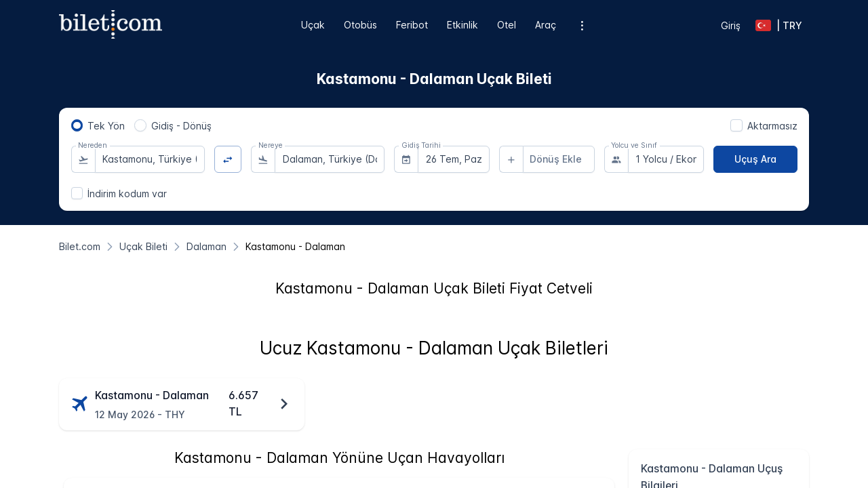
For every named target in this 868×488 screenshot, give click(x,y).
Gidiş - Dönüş (181, 126)
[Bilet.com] (80, 246)
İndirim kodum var (127, 194)
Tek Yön (106, 126)
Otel (507, 25)
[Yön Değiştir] (228, 160)
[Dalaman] (206, 246)
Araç (546, 25)
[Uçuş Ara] (755, 159)
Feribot (412, 25)
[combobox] (150, 159)
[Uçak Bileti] (143, 246)
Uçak (313, 25)
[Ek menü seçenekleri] (582, 25)
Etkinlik (462, 25)
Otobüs (360, 25)
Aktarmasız (772, 126)
